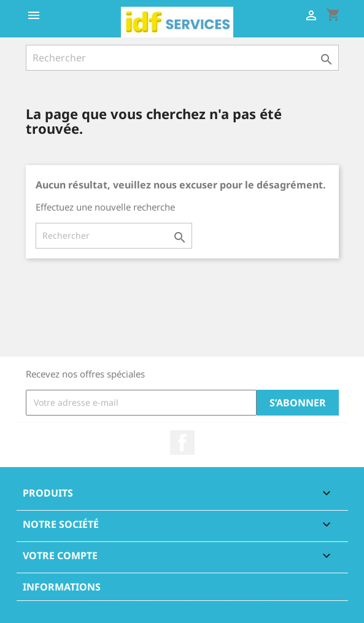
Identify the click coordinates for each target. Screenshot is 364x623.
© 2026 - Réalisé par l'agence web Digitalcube (182, 607)
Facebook (182, 443)
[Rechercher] (182, 58)
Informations (62, 587)
